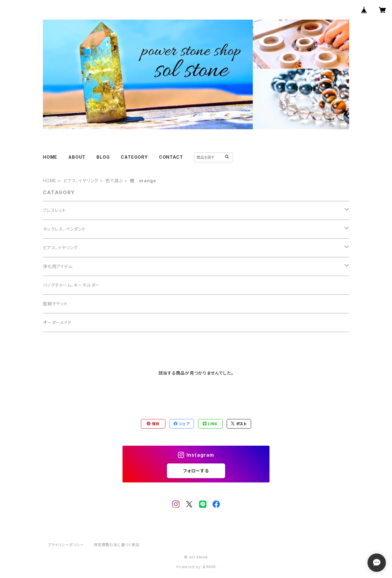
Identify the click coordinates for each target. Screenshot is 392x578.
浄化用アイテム (58, 266)
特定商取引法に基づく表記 (117, 545)
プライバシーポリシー (66, 545)
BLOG (103, 157)
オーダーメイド (57, 322)
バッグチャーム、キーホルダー (71, 285)
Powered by (196, 567)
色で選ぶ (114, 181)
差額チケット (55, 304)
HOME (50, 157)
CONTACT (171, 157)
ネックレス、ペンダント (64, 229)
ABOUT (77, 157)
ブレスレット (55, 210)
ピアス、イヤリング (81, 181)
